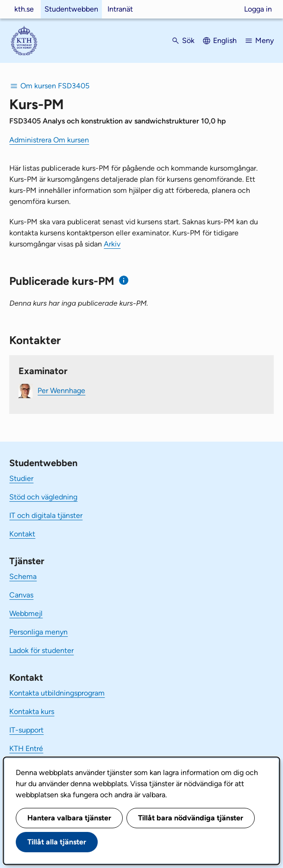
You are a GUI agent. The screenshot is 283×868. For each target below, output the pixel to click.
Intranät (120, 9)
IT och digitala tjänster (46, 515)
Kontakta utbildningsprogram (57, 693)
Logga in (258, 9)
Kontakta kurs (32, 711)
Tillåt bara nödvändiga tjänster (191, 818)
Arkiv (112, 244)
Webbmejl (26, 613)
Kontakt (22, 534)
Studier (21, 478)
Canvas (21, 595)
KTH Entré (26, 748)
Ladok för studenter (41, 650)
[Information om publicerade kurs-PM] (124, 280)
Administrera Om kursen (49, 140)
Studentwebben (71, 9)
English (225, 40)
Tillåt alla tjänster (57, 842)
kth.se (24, 9)
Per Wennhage (61, 391)
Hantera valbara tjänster (69, 818)
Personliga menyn (38, 632)
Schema (23, 576)
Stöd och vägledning (43, 497)
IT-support (26, 730)
